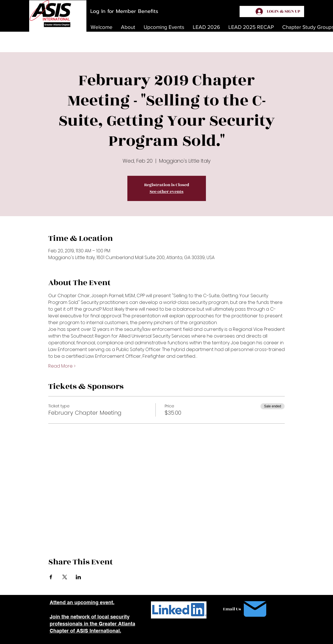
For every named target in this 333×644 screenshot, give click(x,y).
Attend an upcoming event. (82, 602)
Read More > (62, 366)
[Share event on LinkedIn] (78, 577)
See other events (166, 192)
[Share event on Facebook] (51, 577)
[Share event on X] (65, 577)
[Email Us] (246, 609)
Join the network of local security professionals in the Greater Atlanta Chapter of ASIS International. (92, 624)
